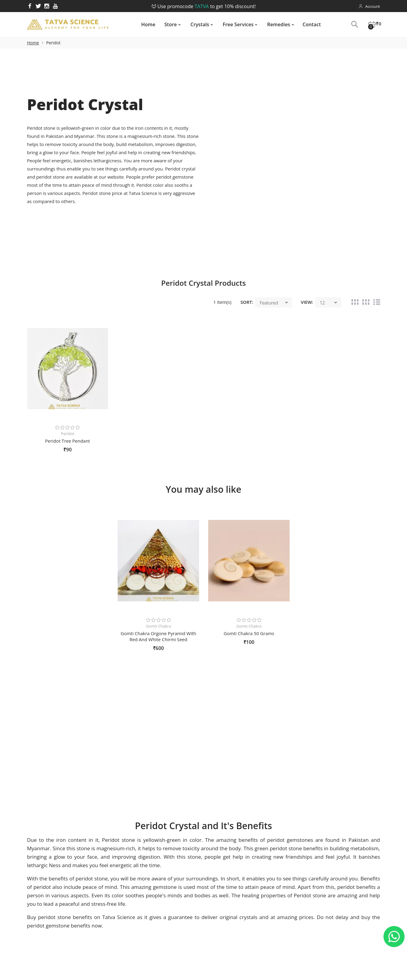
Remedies (276, 24)
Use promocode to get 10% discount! (204, 6)
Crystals (197, 24)
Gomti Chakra (158, 626)
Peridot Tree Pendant (68, 441)
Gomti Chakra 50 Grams (249, 633)
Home (146, 24)
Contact (309, 24)
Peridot (68, 434)
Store (168, 24)
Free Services (235, 24)
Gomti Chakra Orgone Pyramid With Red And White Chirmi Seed (158, 636)
